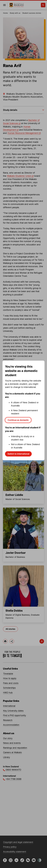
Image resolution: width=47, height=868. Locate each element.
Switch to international (18, 454)
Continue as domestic (18, 420)
